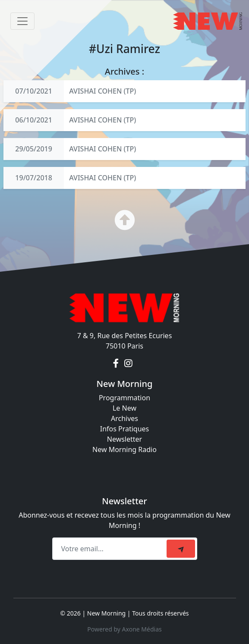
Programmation (124, 398)
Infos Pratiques (125, 429)
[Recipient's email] (111, 549)
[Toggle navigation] (22, 21)
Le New (124, 408)
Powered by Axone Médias (124, 629)
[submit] (181, 549)
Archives (124, 418)
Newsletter (124, 439)
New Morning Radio (124, 449)
